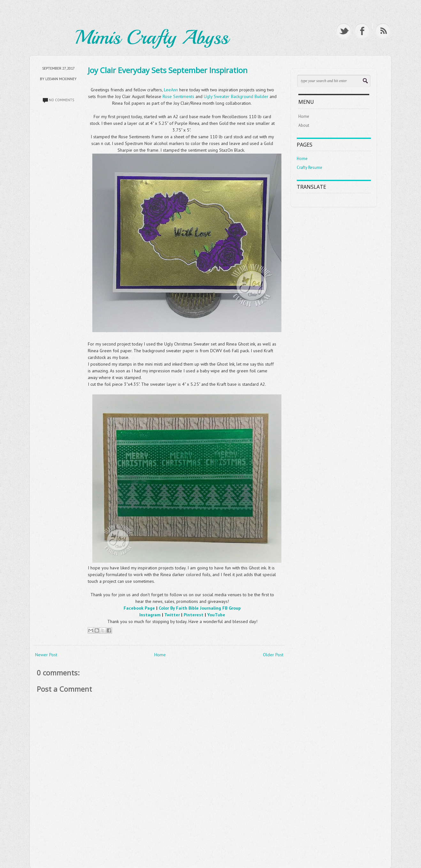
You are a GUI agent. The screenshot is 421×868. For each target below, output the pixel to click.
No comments (61, 100)
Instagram (150, 615)
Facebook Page (139, 608)
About (304, 125)
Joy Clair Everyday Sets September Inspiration (168, 70)
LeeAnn (171, 90)
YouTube (216, 615)
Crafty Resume (310, 168)
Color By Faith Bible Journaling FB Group (200, 608)
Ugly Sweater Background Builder (236, 96)
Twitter (172, 615)
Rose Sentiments (178, 96)
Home (160, 655)
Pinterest (194, 615)
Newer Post (46, 655)
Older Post (273, 655)
